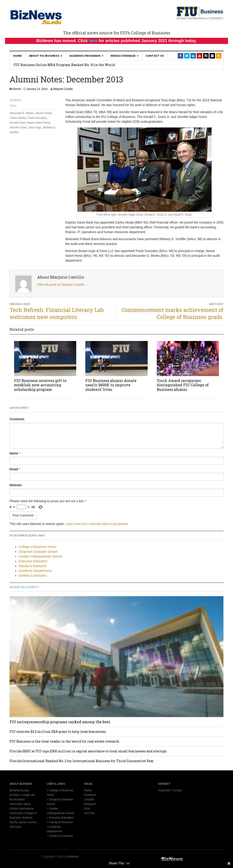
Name (14, 453)
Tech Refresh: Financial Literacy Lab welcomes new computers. (57, 313)
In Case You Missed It (24, 587)
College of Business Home (37, 547)
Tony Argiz (35, 127)
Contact (177, 790)
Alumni (17, 89)
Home (18, 56)
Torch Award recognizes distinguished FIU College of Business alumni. (183, 385)
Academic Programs (86, 56)
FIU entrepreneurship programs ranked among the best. (60, 722)
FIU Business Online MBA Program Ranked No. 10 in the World (64, 65)
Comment (17, 419)
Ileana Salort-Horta (39, 123)
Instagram (90, 804)
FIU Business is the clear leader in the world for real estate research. (65, 741)
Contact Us (155, 56)
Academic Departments (35, 571)
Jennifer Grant (18, 127)
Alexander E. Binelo (22, 113)
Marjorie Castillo (63, 89)
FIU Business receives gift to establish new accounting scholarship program (40, 385)
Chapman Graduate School (38, 552)
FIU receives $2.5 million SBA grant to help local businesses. (58, 732)
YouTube (89, 813)
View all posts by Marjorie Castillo (63, 285)
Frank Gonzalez (37, 118)
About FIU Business (46, 56)
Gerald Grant (17, 123)
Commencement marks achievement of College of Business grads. (172, 313)
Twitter (88, 790)
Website (16, 485)
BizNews (73, 857)
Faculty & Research (33, 566)
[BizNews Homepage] (36, 16)
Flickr (87, 809)
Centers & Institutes (33, 575)
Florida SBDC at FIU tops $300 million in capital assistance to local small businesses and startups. (88, 751)
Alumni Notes (43, 113)
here (93, 41)
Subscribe (164, 790)
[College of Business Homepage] (200, 13)
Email (14, 469)
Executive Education (33, 561)
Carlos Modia (18, 118)
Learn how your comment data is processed (97, 524)
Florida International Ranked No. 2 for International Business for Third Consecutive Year (82, 761)
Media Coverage (125, 56)
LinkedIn (89, 799)
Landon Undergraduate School (40, 556)
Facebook (90, 795)
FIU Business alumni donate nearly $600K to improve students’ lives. (111, 385)
